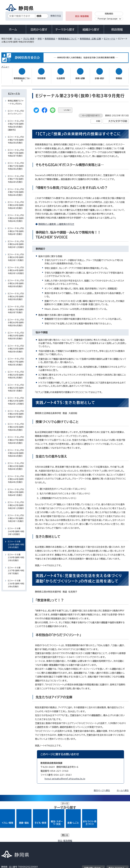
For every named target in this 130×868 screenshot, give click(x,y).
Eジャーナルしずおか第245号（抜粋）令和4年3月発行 (16, 464)
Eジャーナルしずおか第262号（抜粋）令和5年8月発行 (16, 294)
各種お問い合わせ (92, 825)
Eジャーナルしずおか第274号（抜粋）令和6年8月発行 (16, 137)
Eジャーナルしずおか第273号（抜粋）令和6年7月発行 (16, 150)
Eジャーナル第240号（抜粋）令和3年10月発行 (16, 529)
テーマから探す (65, 30)
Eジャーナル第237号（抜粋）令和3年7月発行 (16, 568)
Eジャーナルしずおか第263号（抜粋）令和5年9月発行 (16, 281)
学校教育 (41, 76)
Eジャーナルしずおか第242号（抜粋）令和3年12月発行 (16, 503)
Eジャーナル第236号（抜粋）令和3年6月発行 (16, 581)
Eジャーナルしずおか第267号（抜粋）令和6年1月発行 (16, 229)
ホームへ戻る (123, 788)
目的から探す (39, 30)
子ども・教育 (29, 39)
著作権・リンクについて (14, 842)
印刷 (98, 119)
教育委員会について (67, 39)
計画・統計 (100, 76)
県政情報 (117, 30)
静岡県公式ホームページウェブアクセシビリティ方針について (31, 845)
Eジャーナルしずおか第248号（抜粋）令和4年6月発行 (16, 424)
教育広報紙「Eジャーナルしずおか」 (16, 100)
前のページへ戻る (102, 788)
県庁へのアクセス (116, 825)
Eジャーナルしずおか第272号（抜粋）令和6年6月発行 (16, 163)
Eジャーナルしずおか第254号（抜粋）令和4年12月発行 (16, 398)
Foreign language (108, 19)
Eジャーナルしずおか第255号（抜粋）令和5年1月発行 (16, 385)
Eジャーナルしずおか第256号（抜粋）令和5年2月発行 (16, 372)
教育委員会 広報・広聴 (90, 39)
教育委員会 (50, 39)
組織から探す (91, 30)
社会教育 (61, 76)
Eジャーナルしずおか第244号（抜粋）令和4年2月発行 (16, 477)
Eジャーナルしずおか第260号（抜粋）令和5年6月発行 (16, 320)
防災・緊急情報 (82, 16)
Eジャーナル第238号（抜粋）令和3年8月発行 (16, 555)
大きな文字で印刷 (118, 119)
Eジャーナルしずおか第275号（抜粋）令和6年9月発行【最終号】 (16, 123)
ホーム (13, 29)
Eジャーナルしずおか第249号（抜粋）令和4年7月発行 (16, 411)
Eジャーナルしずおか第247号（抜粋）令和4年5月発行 (16, 437)
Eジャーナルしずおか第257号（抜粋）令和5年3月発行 (16, 359)
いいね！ (67, 108)
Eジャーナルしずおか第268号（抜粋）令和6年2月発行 (16, 216)
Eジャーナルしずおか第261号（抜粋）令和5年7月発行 (16, 307)
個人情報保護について (45, 842)
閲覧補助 (109, 14)
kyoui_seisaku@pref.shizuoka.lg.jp (65, 776)
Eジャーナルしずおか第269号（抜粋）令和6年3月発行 (16, 202)
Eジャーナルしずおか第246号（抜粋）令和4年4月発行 (16, 450)
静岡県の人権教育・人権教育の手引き (56, 222)
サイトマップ (91, 845)
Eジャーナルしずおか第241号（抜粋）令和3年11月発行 (16, 516)
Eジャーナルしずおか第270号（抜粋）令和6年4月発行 (16, 189)
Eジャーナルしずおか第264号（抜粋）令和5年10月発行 (16, 268)
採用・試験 (80, 76)
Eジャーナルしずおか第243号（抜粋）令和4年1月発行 (16, 490)
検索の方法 (56, 16)
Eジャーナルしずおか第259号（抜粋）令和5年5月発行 (16, 333)
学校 (40, 39)
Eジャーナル (110, 39)
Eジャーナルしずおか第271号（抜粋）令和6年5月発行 (16, 176)
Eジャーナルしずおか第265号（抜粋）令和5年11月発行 (16, 255)
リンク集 (72, 845)
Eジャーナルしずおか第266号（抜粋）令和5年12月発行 (16, 242)
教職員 (119, 76)
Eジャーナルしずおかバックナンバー (16, 110)
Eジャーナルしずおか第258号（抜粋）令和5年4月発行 (16, 346)
